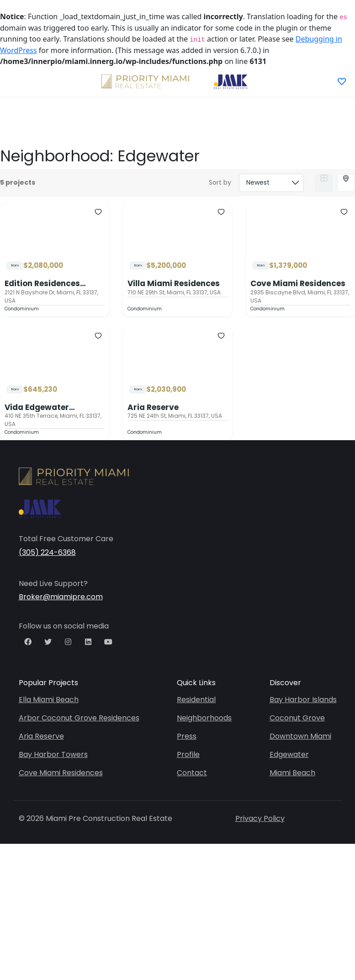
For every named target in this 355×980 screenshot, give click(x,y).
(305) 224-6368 (47, 552)
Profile (188, 754)
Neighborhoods (204, 718)
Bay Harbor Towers (53, 754)
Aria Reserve (153, 407)
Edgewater (289, 754)
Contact (192, 773)
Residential (196, 700)
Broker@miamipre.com (61, 597)
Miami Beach (292, 773)
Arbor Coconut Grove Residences (79, 718)
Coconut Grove (297, 718)
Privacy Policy (260, 818)
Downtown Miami (300, 736)
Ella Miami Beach (49, 700)
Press (187, 736)
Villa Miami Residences (174, 283)
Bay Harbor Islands (303, 700)
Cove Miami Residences (298, 283)
